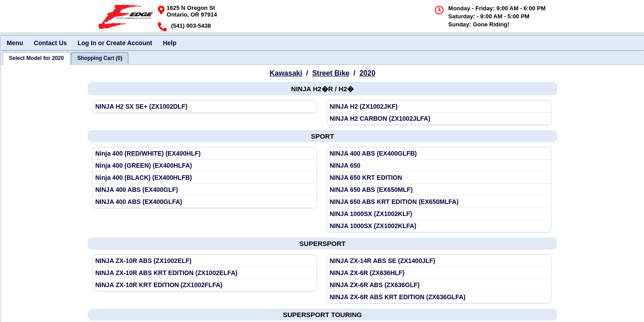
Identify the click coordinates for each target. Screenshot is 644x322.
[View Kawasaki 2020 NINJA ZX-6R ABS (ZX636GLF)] (439, 285)
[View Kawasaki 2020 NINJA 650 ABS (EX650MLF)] (439, 190)
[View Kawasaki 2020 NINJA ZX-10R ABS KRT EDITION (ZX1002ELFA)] (205, 273)
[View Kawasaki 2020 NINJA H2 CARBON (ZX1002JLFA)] (439, 119)
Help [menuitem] (169, 43)
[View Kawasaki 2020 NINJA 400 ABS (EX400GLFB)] (439, 154)
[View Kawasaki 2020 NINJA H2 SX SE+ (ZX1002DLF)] (205, 107)
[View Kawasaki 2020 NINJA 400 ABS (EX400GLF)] (205, 190)
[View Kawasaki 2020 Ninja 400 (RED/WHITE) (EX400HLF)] (205, 154)
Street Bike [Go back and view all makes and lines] (331, 73)
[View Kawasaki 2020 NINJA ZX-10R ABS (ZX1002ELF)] (205, 261)
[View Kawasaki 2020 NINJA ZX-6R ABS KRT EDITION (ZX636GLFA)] (439, 297)
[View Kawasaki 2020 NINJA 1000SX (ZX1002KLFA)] (439, 226)
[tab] (36, 59)
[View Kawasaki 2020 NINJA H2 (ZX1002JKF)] (439, 107)
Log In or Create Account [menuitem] (115, 43)
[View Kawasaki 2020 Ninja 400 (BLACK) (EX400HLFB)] (205, 178)
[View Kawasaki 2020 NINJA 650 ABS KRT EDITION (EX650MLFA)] (439, 202)
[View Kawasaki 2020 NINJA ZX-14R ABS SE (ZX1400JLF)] (439, 261)
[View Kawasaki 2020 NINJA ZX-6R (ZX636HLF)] (439, 273)
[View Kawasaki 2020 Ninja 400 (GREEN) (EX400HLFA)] (205, 166)
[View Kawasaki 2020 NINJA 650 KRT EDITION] (439, 178)
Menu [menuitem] (15, 43)
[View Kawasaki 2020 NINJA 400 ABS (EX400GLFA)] (205, 202)
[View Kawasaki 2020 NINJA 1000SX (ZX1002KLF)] (439, 214)
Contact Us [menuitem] (51, 43)
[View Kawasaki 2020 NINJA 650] (439, 166)
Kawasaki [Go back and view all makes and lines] (286, 73)
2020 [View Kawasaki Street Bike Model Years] (368, 73)
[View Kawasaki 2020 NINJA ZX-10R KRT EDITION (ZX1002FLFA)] (205, 285)
